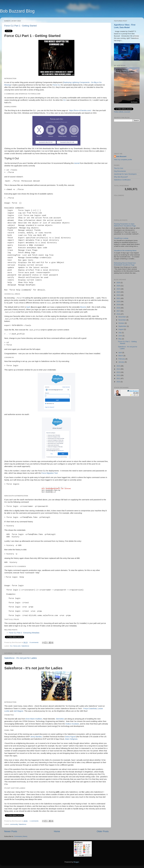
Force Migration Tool (49, 473)
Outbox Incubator (72, 724)
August (121, 329)
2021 (119, 298)
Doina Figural (70, 737)
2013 (119, 372)
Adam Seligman (71, 739)
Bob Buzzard (121, 156)
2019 (119, 305)
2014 (119, 369)
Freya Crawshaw (90, 709)
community (14, 824)
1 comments (34, 821)
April (120, 353)
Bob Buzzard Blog (17, 11)
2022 (119, 295)
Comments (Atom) (21, 836)
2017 (119, 311)
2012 (119, 375)
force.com (17, 646)
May (120, 339)
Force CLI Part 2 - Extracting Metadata (24, 633)
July (120, 333)
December (122, 317)
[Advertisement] (127, 137)
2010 (119, 382)
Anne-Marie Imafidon (34, 719)
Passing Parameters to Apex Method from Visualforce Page (125, 225)
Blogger (76, 862)
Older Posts (103, 831)
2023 (119, 292)
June (120, 336)
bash (28, 307)
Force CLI (57, 85)
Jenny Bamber (36, 737)
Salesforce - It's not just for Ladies (21, 658)
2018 (119, 308)
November (122, 320)
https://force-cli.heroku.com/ (80, 110)
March (121, 356)
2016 (119, 314)
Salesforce (25, 646)
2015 (119, 366)
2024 (119, 289)
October (122, 323)
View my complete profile (123, 160)
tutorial (77, 163)
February (122, 359)
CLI (65, 100)
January (122, 362)
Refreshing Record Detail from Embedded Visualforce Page (125, 264)
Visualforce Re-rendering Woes (125, 251)
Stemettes (60, 719)
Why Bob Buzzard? (121, 177)
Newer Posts (11, 831)
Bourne (83, 307)
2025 (119, 286)
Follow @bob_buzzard (122, 112)
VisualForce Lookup (121, 238)
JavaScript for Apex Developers (125, 174)
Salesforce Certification (122, 180)
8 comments (34, 642)
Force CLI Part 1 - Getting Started (20, 26)
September (123, 326)
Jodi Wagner (18, 711)
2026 (119, 283)
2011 (119, 378)
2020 (119, 301)
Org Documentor (120, 171)
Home (57, 831)
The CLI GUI (119, 168)
